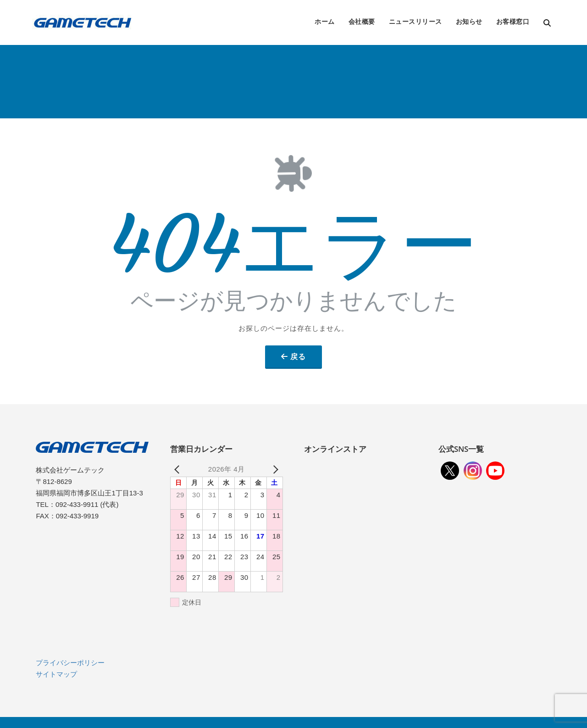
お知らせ (469, 21)
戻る (298, 356)
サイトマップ (56, 674)
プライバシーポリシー (70, 663)
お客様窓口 (513, 21)
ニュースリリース (415, 21)
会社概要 (362, 21)
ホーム (325, 21)
